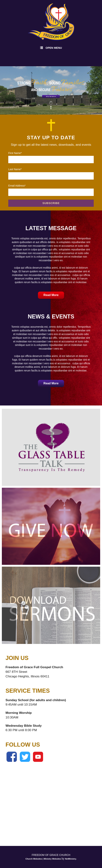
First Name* (15, 153)
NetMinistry (71, 859)
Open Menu (51, 48)
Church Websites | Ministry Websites (44, 859)
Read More (51, 295)
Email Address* (17, 186)
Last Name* (15, 169)
